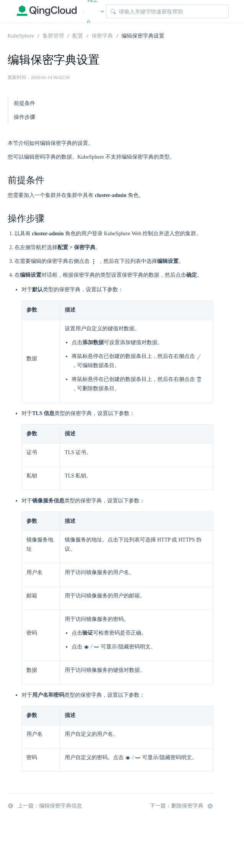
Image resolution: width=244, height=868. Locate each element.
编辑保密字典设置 (143, 35)
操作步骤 (25, 117)
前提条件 (25, 103)
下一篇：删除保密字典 (182, 806)
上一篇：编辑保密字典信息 (45, 806)
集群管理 (53, 35)
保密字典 (102, 35)
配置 (78, 35)
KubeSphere (21, 35)
